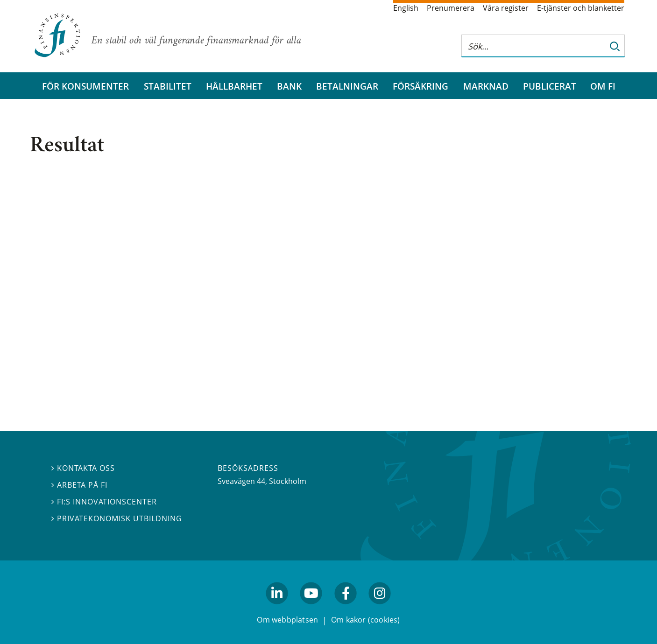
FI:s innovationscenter (104, 502)
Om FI (603, 86)
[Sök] (615, 46)
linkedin (277, 608)
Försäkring (420, 86)
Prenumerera (451, 8)
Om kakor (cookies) (365, 620)
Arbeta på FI (79, 485)
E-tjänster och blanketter (581, 8)
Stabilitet (168, 86)
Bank (289, 86)
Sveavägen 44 (241, 481)
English (406, 8)
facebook (346, 608)
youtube (311, 608)
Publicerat (550, 86)
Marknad (486, 86)
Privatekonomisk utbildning (117, 518)
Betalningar (347, 86)
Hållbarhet (234, 86)
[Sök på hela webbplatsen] (534, 46)
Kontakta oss (83, 468)
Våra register (506, 8)
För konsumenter (85, 86)
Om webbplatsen (287, 620)
